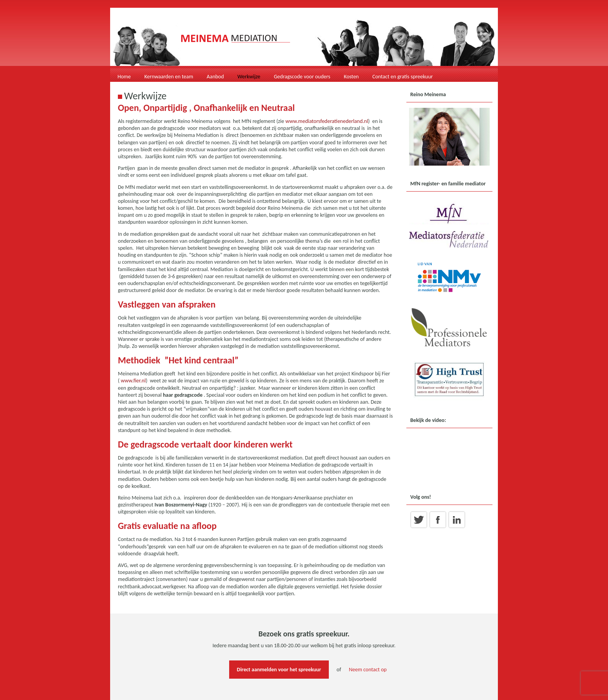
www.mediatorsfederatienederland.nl (327, 121)
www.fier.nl (133, 381)
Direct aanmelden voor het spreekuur (279, 670)
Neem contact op (368, 670)
